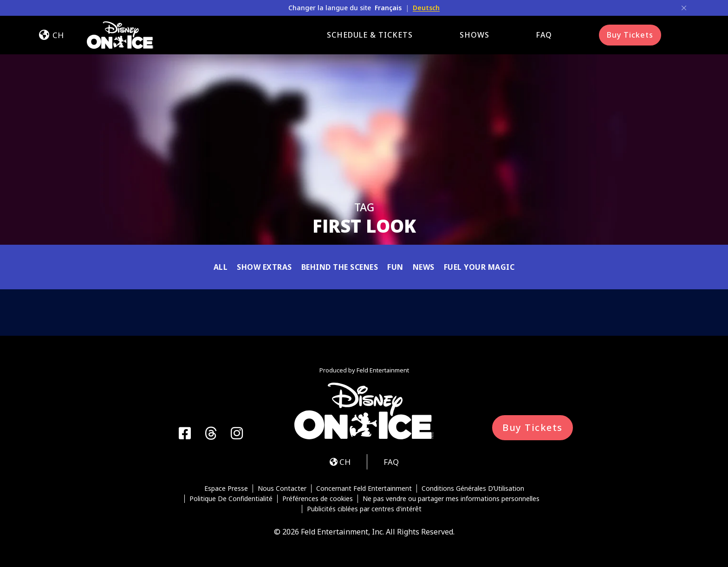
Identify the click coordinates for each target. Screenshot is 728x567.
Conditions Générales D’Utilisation (473, 489)
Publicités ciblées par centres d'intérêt (364, 509)
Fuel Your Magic (479, 267)
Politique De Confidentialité (231, 499)
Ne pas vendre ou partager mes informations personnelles (451, 499)
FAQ (544, 35)
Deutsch (426, 8)
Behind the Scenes (340, 267)
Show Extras (264, 267)
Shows (474, 35)
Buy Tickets (630, 35)
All (221, 267)
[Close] (684, 8)
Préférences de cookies (318, 499)
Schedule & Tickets (370, 35)
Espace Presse (226, 489)
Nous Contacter (282, 489)
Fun (395, 267)
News (424, 267)
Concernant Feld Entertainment (364, 489)
